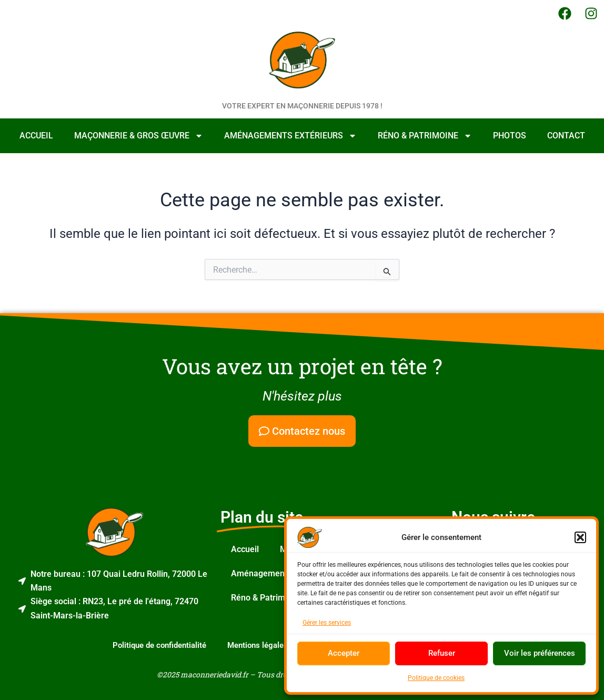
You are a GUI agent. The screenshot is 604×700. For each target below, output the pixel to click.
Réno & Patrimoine (425, 136)
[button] (580, 537)
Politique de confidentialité (159, 645)
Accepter (344, 653)
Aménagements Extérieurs (290, 136)
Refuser (442, 653)
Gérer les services (327, 623)
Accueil (36, 136)
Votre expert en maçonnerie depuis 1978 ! (302, 106)
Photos (510, 136)
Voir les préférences (540, 653)
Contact (566, 136)
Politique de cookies (436, 678)
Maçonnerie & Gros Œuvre (139, 136)
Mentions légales (258, 645)
